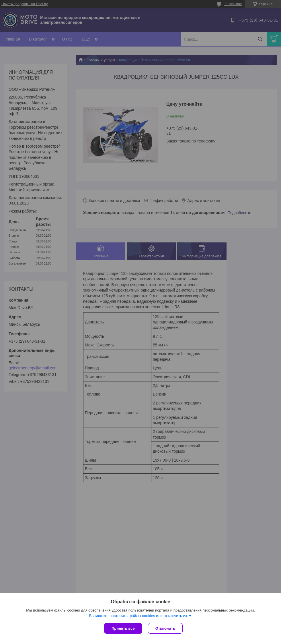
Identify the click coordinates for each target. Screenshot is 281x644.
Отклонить (165, 628)
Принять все (123, 628)
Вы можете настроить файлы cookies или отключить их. (138, 616)
